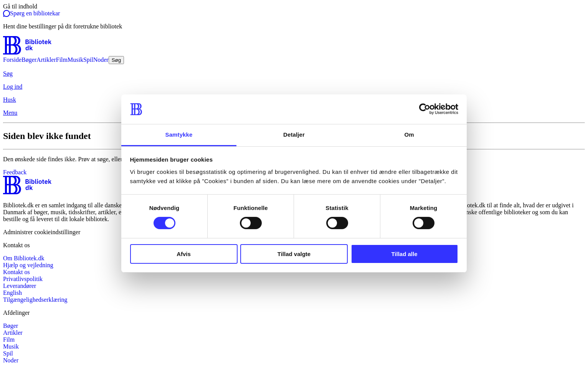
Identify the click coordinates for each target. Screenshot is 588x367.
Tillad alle (404, 254)
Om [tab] (409, 135)
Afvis (184, 254)
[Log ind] (294, 87)
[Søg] (294, 74)
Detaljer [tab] (294, 135)
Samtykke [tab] (179, 135)
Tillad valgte (294, 254)
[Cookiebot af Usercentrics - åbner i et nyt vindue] (425, 109)
